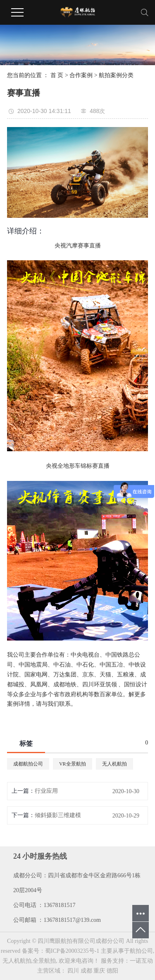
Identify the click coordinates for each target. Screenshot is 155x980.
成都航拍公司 (28, 764)
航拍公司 (141, 951)
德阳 (112, 971)
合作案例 (81, 75)
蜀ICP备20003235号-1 (72, 951)
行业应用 (46, 791)
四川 (73, 971)
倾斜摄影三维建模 (58, 815)
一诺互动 (141, 961)
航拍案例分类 (116, 75)
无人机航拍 (114, 764)
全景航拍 (44, 961)
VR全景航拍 (73, 764)
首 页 (57, 75)
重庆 (99, 971)
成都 (86, 971)
